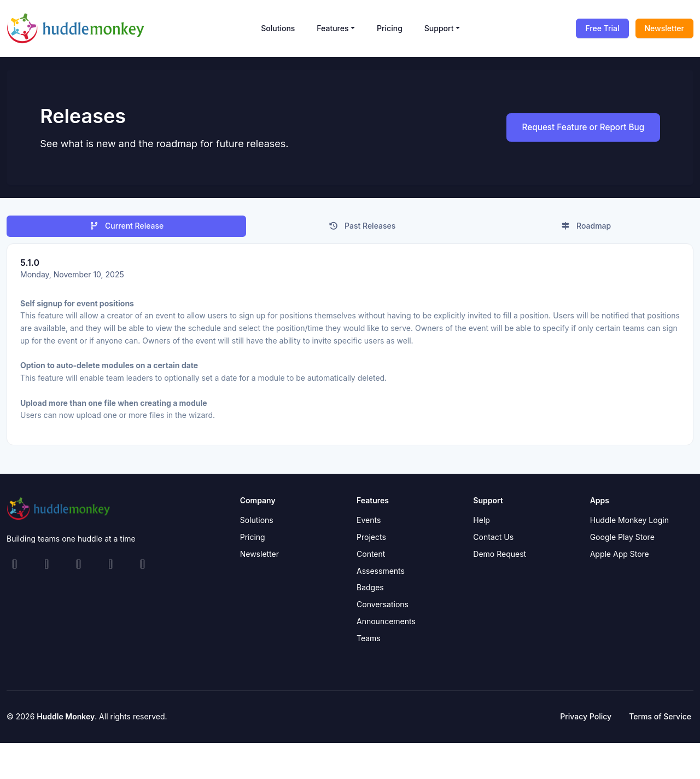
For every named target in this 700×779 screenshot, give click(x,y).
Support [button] (439, 28)
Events (369, 523)
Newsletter (664, 28)
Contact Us (493, 540)
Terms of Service (660, 720)
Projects (371, 540)
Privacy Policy (586, 720)
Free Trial (602, 28)
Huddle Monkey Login (629, 523)
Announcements (386, 624)
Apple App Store (620, 557)
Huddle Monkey (66, 720)
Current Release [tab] (127, 229)
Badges (370, 591)
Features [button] (332, 28)
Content (371, 557)
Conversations (383, 607)
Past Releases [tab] (362, 229)
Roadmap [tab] (586, 229)
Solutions (278, 28)
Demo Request (500, 557)
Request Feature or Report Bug (576, 129)
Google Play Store (622, 540)
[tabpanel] (350, 348)
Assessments (381, 574)
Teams (369, 641)
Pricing (390, 28)
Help (482, 523)
